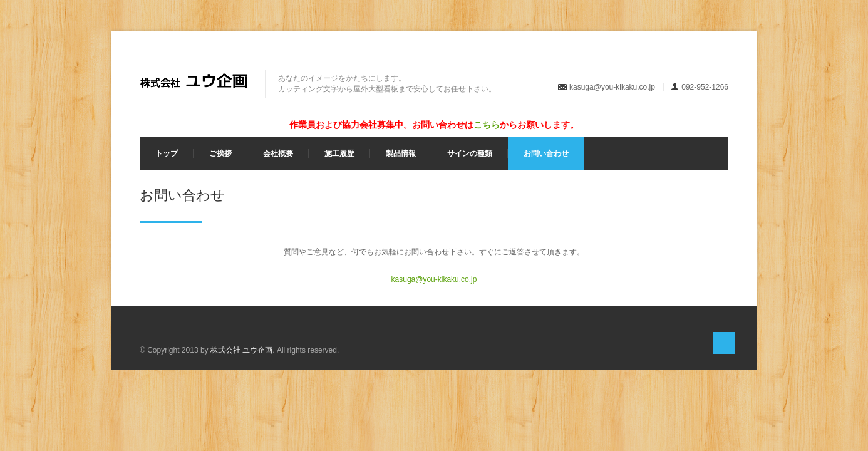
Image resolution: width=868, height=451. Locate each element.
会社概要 (278, 153)
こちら (487, 125)
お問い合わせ (546, 153)
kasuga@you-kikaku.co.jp (612, 87)
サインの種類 (470, 153)
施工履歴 (339, 153)
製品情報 (401, 153)
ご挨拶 (220, 153)
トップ (167, 153)
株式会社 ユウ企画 (241, 350)
